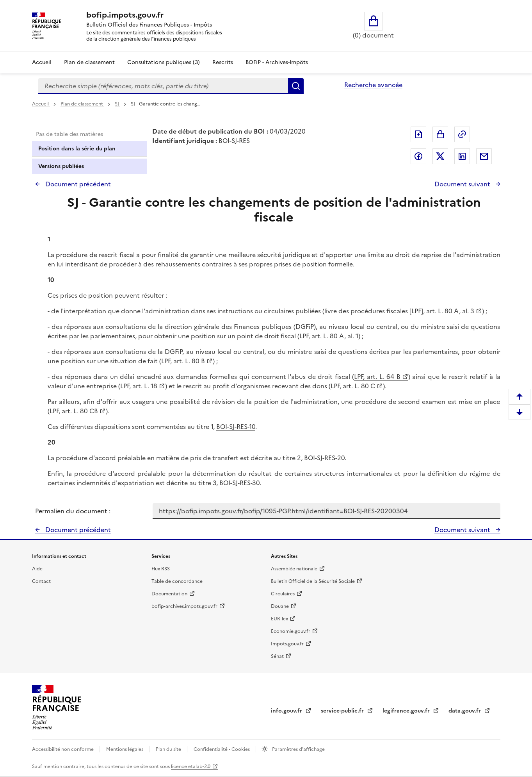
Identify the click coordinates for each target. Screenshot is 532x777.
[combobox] (163, 86)
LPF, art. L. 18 (139, 386)
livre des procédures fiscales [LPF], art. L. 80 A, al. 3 (399, 311)
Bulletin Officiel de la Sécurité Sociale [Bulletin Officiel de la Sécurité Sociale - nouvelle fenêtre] (313, 581)
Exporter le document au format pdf (418, 134)
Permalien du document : (73, 511)
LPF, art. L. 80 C (353, 386)
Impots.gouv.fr (287, 644)
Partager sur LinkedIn (462, 156)
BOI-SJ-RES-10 (236, 427)
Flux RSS (161, 569)
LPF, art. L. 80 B (183, 361)
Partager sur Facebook (418, 156)
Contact (41, 581)
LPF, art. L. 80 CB (74, 411)
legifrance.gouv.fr (407, 711)
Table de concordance (177, 581)
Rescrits (223, 62)
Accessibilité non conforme (63, 749)
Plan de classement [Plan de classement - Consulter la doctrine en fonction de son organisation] (89, 62)
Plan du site (169, 749)
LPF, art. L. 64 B (377, 377)
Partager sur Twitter (440, 156)
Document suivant (463, 184)
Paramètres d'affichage (298, 749)
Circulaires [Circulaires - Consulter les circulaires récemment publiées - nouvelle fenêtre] (283, 594)
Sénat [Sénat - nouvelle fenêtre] (277, 656)
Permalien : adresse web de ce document (462, 134)
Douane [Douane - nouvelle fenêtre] (280, 606)
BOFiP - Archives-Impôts (277, 62)
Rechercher (296, 86)
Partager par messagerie (484, 156)
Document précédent (77, 184)
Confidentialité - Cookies (222, 749)
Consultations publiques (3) (164, 62)
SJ (117, 104)
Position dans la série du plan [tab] (77, 149)
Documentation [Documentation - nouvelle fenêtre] (169, 594)
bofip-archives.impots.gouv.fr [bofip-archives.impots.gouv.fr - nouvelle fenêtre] (184, 606)
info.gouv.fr (287, 711)
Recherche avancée (373, 85)
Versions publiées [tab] (61, 166)
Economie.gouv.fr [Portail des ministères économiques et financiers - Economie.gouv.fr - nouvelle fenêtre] (291, 631)
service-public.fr (343, 711)
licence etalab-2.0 (191, 766)
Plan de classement (82, 104)
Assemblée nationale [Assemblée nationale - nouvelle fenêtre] (294, 569)
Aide (37, 569)
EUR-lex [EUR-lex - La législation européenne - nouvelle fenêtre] (279, 619)
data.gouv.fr (465, 711)
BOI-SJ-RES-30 (239, 483)
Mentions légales (125, 749)
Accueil (42, 62)
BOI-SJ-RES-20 (324, 458)
